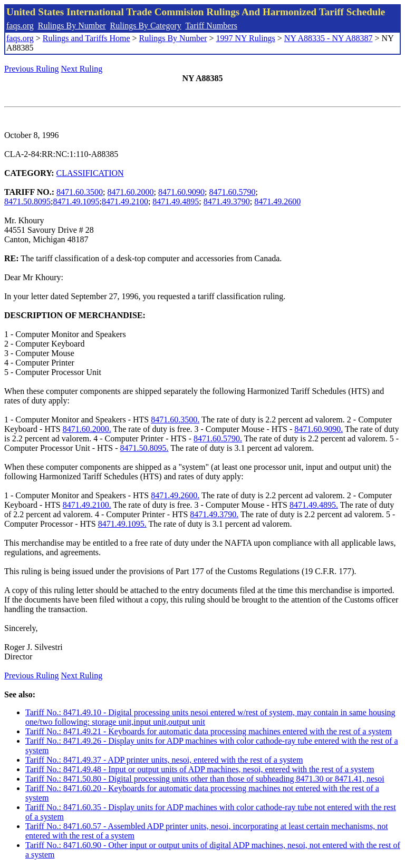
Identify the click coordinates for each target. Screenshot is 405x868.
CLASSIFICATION (90, 173)
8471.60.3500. (175, 420)
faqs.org (20, 26)
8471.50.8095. (144, 448)
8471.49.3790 (227, 201)
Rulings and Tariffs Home (86, 38)
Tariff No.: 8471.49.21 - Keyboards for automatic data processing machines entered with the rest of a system (209, 731)
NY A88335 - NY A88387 (329, 38)
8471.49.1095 (76, 201)
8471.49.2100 (125, 201)
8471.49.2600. (175, 495)
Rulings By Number (72, 26)
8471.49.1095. (122, 524)
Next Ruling (82, 69)
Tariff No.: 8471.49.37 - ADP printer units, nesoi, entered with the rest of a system (164, 760)
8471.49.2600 (277, 201)
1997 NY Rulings (246, 38)
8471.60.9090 (181, 192)
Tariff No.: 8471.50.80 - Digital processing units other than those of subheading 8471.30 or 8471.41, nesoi (205, 779)
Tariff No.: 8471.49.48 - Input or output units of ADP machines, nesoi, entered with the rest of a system (200, 769)
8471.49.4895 (176, 201)
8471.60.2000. (87, 429)
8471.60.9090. (319, 429)
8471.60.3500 (80, 192)
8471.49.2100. (87, 505)
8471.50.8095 (27, 201)
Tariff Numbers (211, 26)
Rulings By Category (146, 26)
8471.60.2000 (131, 192)
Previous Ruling (32, 69)
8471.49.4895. (314, 505)
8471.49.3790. (214, 514)
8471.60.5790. (218, 438)
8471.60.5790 (232, 192)
